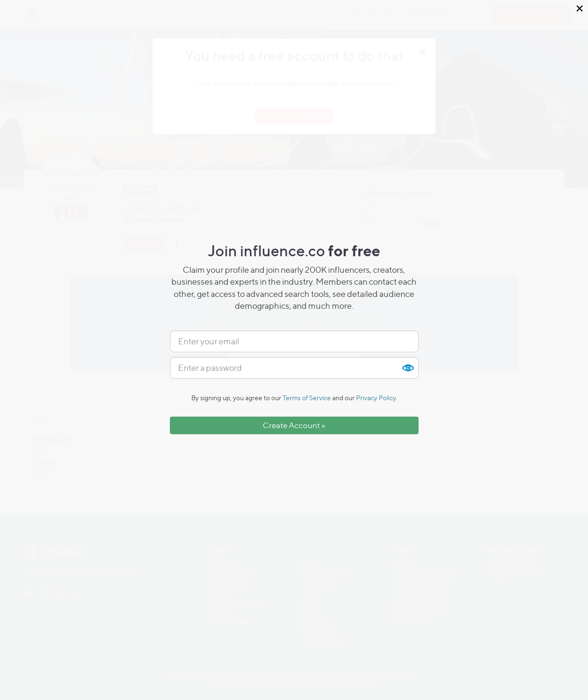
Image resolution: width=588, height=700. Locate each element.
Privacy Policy (376, 398)
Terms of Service (307, 398)
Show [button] (408, 368)
